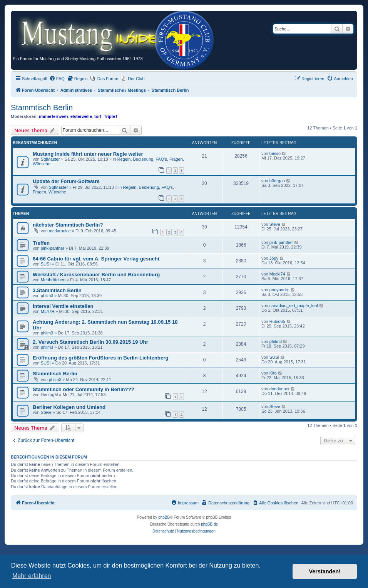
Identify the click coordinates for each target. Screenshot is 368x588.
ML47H (48, 311)
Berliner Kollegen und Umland (69, 407)
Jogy (274, 258)
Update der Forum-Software (66, 181)
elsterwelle (81, 116)
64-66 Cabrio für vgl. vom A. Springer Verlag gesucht (96, 259)
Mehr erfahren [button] (32, 576)
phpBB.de (209, 524)
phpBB (164, 517)
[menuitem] (57, 79)
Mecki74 (277, 274)
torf (98, 116)
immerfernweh (53, 116)
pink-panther (53, 248)
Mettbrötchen (53, 280)
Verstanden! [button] (325, 571)
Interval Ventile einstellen (63, 306)
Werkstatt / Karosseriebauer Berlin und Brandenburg (96, 275)
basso (275, 153)
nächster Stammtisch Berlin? (68, 225)
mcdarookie (60, 231)
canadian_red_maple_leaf (294, 306)
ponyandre (279, 290)
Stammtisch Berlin (42, 108)
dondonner (280, 389)
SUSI (46, 264)
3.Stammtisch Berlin (57, 290)
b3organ (277, 181)
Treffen (41, 243)
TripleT (111, 116)
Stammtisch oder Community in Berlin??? (84, 389)
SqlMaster (50, 159)
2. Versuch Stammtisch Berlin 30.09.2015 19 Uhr (90, 342)
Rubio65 (277, 321)
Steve (275, 224)
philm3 (47, 296)
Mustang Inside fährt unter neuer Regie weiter (88, 154)
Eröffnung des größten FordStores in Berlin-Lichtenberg (100, 358)
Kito (273, 373)
